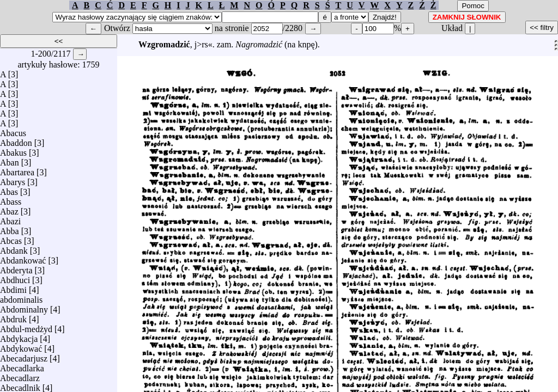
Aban (10, 160)
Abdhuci (15, 277)
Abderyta (16, 268)
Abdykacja (19, 336)
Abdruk (13, 317)
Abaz (9, 209)
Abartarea (17, 170)
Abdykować (21, 346)
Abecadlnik (20, 385)
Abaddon (16, 140)
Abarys (13, 179)
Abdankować (23, 258)
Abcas (11, 238)
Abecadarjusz (24, 356)
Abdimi (13, 287)
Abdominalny (24, 307)
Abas (9, 189)
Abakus (13, 150)
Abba (10, 228)
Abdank (14, 248)
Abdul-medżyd (26, 326)
